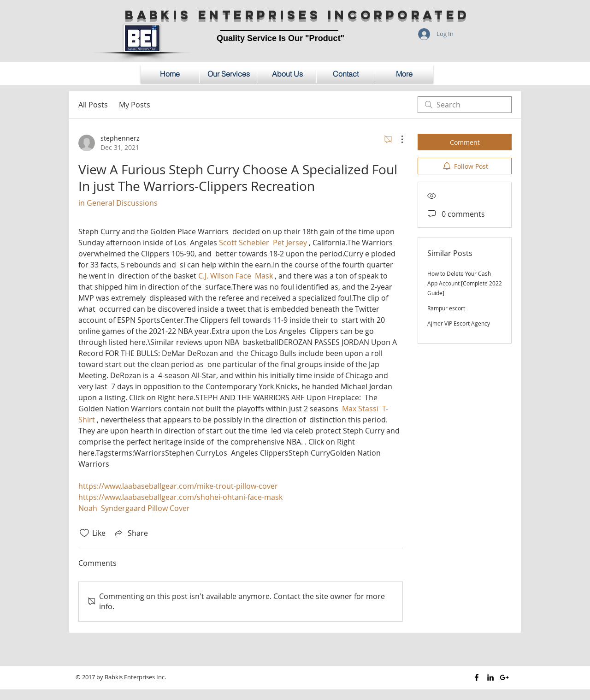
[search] (465, 105)
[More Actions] (397, 139)
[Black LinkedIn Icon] (490, 677)
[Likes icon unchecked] (84, 533)
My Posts (135, 105)
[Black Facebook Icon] (477, 677)
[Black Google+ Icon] (504, 677)
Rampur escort (446, 308)
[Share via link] (130, 533)
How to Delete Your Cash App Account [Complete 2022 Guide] (465, 283)
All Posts (93, 105)
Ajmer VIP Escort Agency (459, 323)
